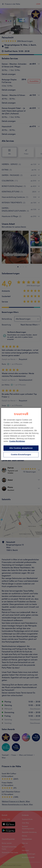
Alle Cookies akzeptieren (21, 448)
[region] (21, 434)
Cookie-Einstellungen (21, 455)
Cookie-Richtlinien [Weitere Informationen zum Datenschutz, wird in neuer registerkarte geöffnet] (17, 441)
